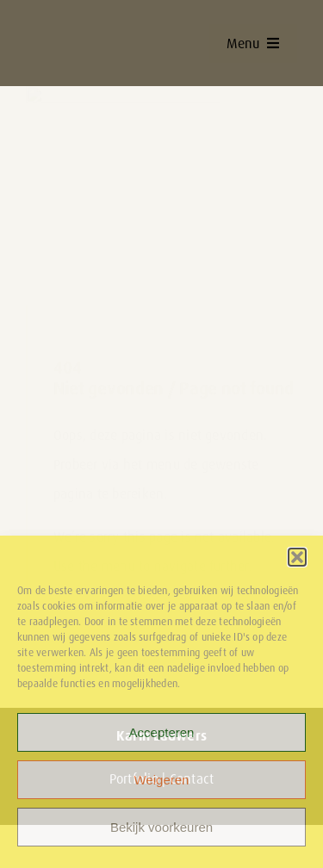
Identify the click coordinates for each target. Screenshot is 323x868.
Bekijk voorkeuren (161, 827)
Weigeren (162, 780)
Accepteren (162, 732)
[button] (297, 557)
